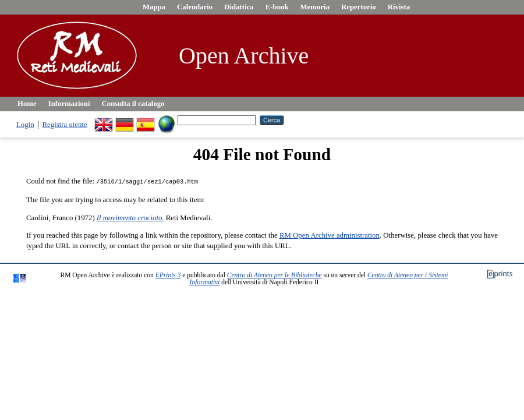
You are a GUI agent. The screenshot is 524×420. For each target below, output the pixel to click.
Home (27, 104)
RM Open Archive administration (330, 235)
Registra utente (65, 125)
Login (25, 125)
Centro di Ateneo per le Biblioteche (275, 274)
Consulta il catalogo (133, 104)
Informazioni (69, 104)
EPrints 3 (168, 274)
